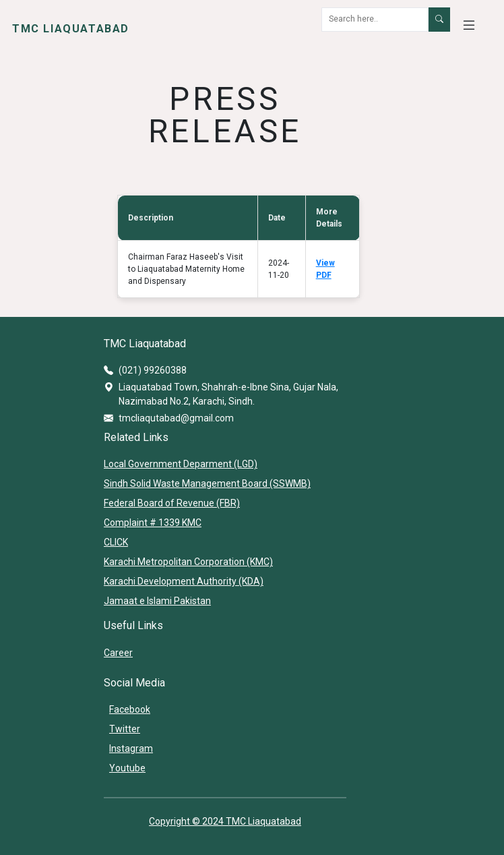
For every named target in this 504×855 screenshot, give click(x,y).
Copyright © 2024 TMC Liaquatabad (225, 821)
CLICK (116, 542)
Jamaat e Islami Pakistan (157, 601)
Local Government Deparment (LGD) (181, 464)
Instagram (131, 748)
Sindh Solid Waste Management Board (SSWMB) (207, 483)
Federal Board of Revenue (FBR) (172, 503)
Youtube (127, 768)
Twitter (125, 729)
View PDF (325, 269)
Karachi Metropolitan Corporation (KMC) (188, 562)
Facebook (130, 709)
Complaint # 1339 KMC (153, 523)
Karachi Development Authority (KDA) (184, 581)
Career (118, 653)
